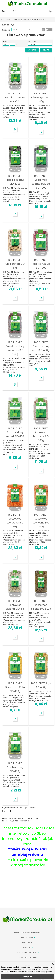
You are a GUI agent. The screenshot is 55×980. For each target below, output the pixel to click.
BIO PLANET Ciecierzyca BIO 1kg (15, 264)
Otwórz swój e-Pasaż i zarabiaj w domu (27, 852)
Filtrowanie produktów (26, 35)
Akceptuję (28, 976)
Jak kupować (27, 938)
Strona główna (7, 19)
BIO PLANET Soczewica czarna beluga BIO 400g (41, 182)
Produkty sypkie (30, 19)
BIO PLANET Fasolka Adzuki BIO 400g (41, 264)
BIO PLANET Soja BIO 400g (41, 685)
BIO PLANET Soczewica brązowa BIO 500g (41, 434)
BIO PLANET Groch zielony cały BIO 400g (41, 346)
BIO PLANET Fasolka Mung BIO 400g (15, 767)
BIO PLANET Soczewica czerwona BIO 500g (41, 521)
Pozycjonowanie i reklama (27, 933)
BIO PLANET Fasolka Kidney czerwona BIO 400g (15, 348)
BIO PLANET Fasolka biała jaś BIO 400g (15, 97)
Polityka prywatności (27, 952)
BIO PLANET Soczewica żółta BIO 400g (15, 687)
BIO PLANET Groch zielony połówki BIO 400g (15, 432)
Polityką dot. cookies (10, 969)
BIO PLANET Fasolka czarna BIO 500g (15, 180)
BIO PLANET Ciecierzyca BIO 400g (41, 97)
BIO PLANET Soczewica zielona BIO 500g (41, 605)
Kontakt (27, 948)
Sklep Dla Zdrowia (27, 957)
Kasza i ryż (42, 19)
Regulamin (27, 943)
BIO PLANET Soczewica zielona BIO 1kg (15, 605)
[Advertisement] (27, 891)
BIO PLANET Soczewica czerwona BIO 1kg (15, 521)
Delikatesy (18, 19)
